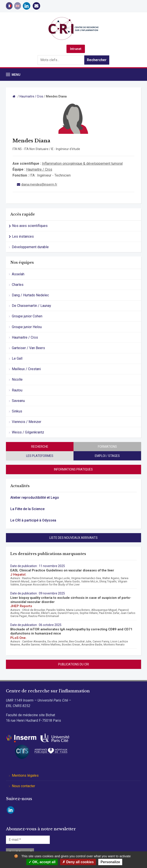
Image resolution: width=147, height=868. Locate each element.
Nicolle (17, 379)
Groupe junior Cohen (27, 316)
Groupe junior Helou (27, 327)
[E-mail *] (28, 840)
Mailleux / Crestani (26, 369)
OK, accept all (42, 862)
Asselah (18, 274)
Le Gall (17, 358)
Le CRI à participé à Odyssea (33, 520)
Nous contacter (23, 786)
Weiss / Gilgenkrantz (28, 432)
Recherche (40, 447)
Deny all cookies (78, 862)
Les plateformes (40, 456)
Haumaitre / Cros (25, 337)
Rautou (17, 390)
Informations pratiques (73, 469)
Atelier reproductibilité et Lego (35, 498)
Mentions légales (25, 775)
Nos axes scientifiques (30, 226)
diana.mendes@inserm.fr (39, 184)
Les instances (23, 236)
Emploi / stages (107, 456)
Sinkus (17, 411)
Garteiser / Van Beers (28, 348)
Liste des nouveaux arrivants (73, 538)
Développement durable (30, 247)
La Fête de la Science (27, 509)
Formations (107, 447)
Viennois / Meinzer (27, 422)
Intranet (76, 49)
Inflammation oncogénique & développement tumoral (82, 164)
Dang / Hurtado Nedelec (30, 295)
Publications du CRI (73, 664)
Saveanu (18, 401)
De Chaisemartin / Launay (31, 306)
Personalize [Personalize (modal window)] (110, 862)
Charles (18, 285)
